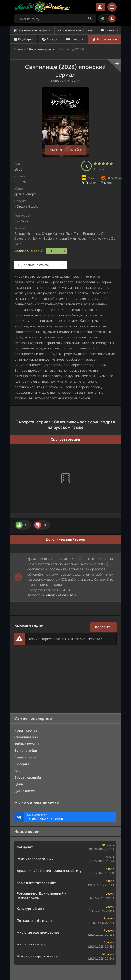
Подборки (24, 39)
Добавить (103, 627)
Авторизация (100, 7)
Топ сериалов (105, 39)
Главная (20, 49)
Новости (75, 39)
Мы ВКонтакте (69, 817)
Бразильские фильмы (76, 30)
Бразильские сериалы (32, 30)
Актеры (50, 39)
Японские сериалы (42, 49)
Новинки (109, 30)
